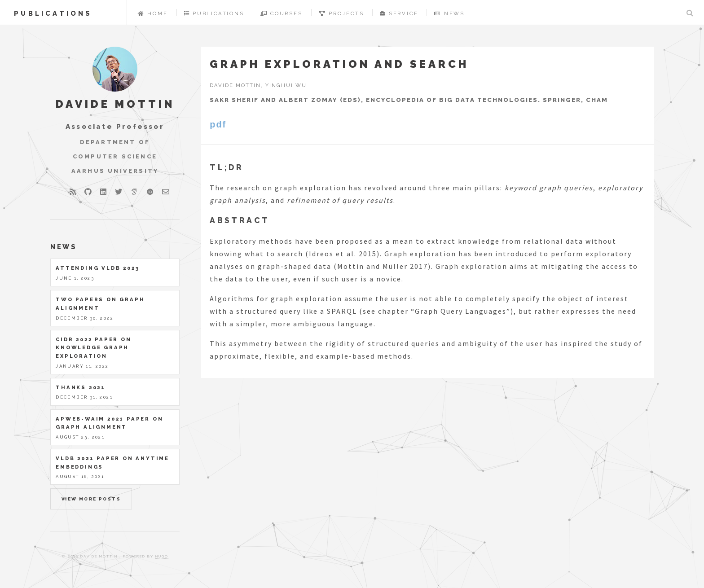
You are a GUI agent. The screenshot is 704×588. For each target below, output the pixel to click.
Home (153, 13)
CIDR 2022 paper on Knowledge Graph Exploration (93, 348)
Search (690, 13)
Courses (282, 13)
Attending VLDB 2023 (97, 268)
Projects (341, 13)
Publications (214, 13)
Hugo (162, 556)
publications (53, 13)
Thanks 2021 (81, 387)
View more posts (91, 499)
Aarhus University (115, 171)
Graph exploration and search (339, 64)
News (449, 13)
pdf (218, 124)
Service (399, 13)
